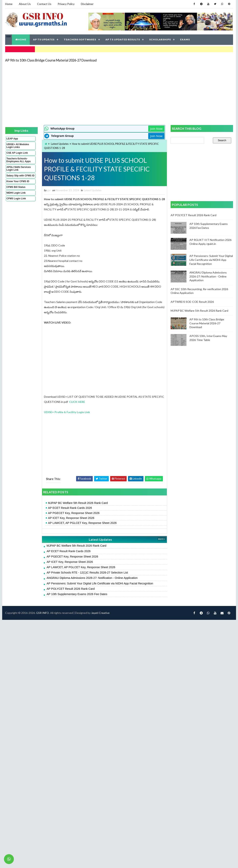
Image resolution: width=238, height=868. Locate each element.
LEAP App (12, 139)
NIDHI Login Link (16, 193)
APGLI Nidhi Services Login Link (19, 168)
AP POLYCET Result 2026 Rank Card (71, 589)
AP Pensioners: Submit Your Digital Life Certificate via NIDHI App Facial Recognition (100, 583)
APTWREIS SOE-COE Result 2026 (192, 302)
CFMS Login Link (16, 199)
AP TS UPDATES (44, 39)
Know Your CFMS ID (18, 181)
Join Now (156, 129)
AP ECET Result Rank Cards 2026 (70, 508)
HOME (21, 39)
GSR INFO (43, 613)
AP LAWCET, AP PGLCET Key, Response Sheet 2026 (82, 523)
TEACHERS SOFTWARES (80, 39)
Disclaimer (87, 4)
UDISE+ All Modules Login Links (18, 146)
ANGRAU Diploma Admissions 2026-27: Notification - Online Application (92, 578)
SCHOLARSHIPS (160, 39)
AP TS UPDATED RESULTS (123, 39)
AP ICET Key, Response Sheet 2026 (71, 518)
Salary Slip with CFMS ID (21, 176)
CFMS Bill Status (16, 187)
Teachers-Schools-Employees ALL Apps (19, 160)
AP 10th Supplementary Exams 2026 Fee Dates (77, 594)
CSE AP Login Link (17, 153)
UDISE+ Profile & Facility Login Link (67, 412)
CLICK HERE (77, 402)
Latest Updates (60, 144)
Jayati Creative (100, 613)
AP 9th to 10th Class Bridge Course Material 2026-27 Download (51, 60)
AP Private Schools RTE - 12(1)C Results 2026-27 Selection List (87, 573)
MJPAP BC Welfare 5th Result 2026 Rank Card (78, 503)
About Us (25, 4)
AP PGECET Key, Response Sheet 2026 (74, 513)
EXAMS (185, 39)
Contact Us (44, 4)
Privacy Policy (66, 4)
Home (9, 4)
